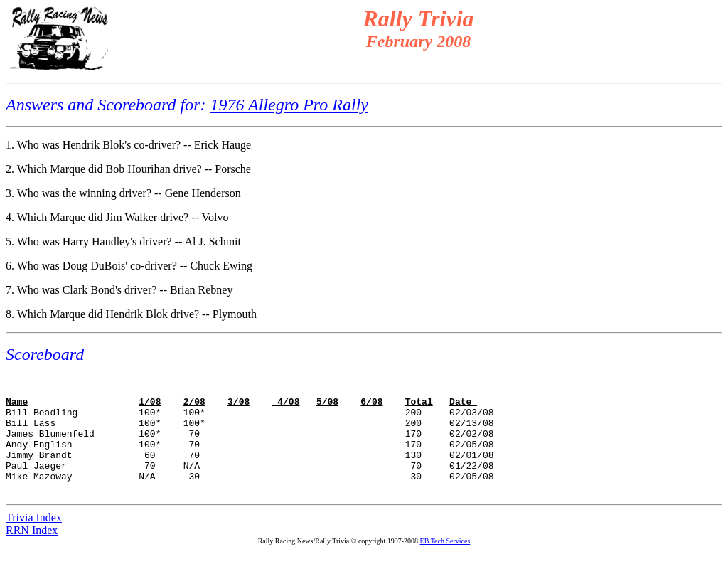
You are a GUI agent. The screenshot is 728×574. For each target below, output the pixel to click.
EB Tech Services (445, 564)
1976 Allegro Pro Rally (289, 105)
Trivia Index (34, 541)
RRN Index (32, 554)
